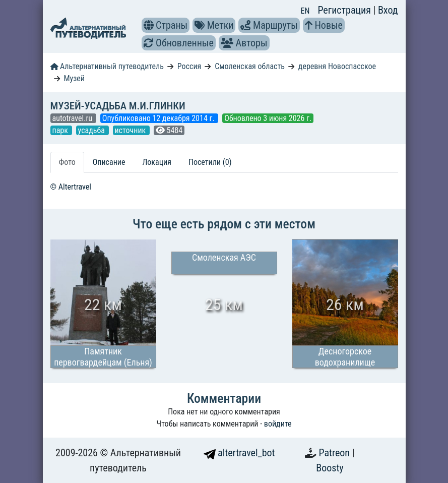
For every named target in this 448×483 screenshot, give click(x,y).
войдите (278, 424)
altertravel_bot (239, 453)
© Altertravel (71, 187)
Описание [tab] (109, 162)
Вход (388, 10)
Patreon (336, 453)
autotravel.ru (73, 118)
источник (131, 130)
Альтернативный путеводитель (107, 66)
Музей (74, 78)
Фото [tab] (67, 162)
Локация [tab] (157, 162)
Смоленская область (250, 66)
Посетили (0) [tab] (210, 162)
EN (305, 11)
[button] (149, 25)
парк (61, 130)
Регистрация (345, 10)
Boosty (330, 468)
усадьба (92, 130)
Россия (189, 66)
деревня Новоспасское (337, 66)
